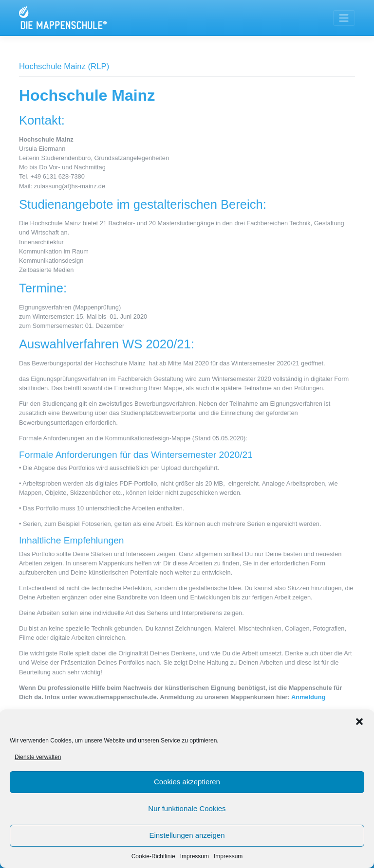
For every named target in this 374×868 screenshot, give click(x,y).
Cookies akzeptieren (187, 782)
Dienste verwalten (38, 757)
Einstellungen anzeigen (187, 835)
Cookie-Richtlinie (153, 856)
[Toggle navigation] (344, 18)
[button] (359, 722)
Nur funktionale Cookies (187, 808)
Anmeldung (308, 697)
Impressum (195, 856)
